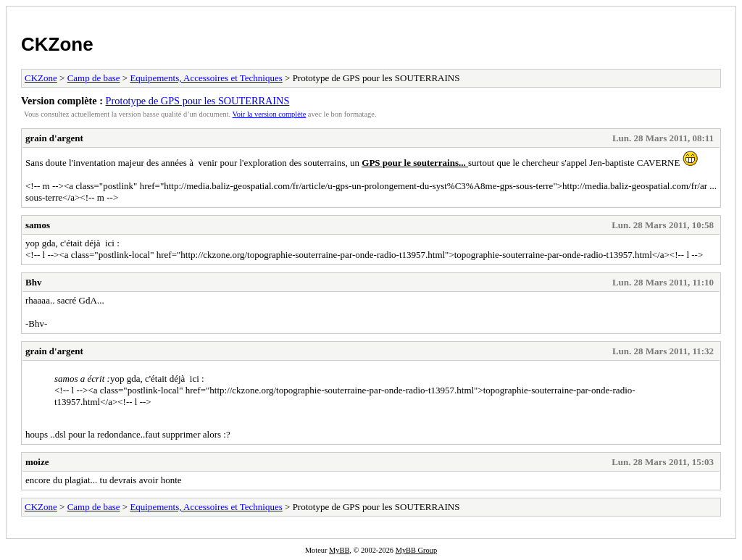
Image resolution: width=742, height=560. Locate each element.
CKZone (57, 44)
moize (37, 462)
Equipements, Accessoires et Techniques (206, 78)
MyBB (339, 550)
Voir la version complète (270, 114)
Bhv (33, 282)
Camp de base (94, 78)
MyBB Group (416, 550)
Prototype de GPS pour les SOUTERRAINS (198, 101)
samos (38, 225)
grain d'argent (54, 138)
